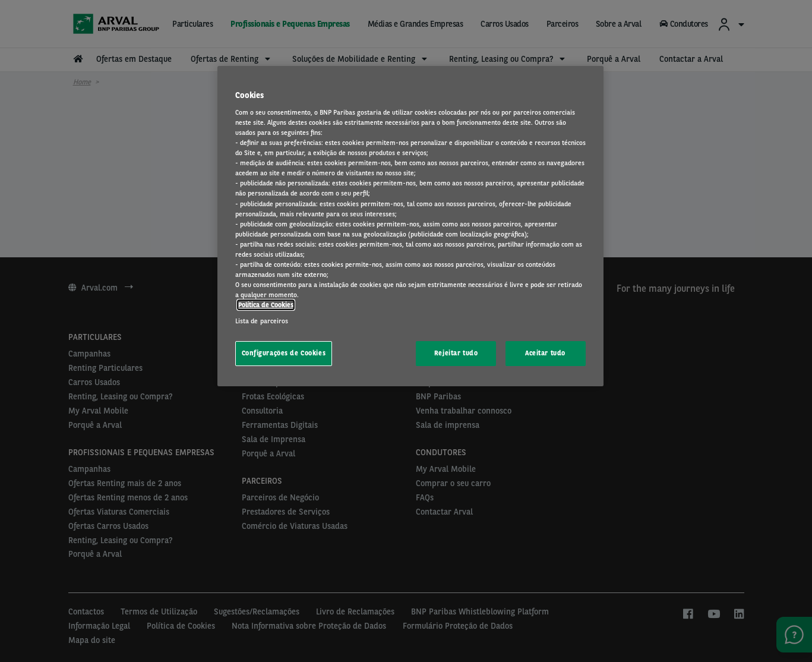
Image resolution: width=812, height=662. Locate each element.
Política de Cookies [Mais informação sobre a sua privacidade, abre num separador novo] (266, 305)
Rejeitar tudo (456, 353)
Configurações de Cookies (284, 353)
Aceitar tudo (545, 353)
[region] (410, 226)
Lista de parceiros (262, 321)
